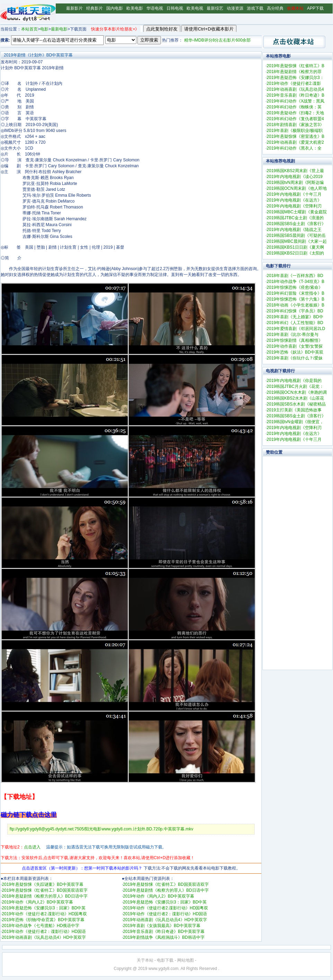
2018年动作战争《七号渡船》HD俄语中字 (40, 926)
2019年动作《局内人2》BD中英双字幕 (37, 902)
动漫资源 (235, 8)
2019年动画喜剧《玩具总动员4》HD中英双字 (44, 937)
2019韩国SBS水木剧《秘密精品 (296, 404)
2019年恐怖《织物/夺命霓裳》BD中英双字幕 (43, 920)
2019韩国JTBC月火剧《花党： (295, 386)
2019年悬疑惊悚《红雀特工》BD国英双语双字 (44, 890)
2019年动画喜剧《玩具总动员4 (295, 89)
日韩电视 (175, 8)
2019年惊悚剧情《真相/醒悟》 (295, 340)
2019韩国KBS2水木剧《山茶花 (295, 398)
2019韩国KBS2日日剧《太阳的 (295, 253)
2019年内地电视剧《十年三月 (294, 194)
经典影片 (94, 8)
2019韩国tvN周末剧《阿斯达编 (295, 182)
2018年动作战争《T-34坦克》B (295, 282)
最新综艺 (215, 8)
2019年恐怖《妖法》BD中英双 (295, 352)
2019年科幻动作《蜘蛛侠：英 (294, 107)
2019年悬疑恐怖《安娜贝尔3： (295, 78)
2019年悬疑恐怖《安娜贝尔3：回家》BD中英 (44, 908)
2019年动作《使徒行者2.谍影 (294, 83)
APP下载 (315, 8)
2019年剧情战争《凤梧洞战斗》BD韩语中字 (164, 937)
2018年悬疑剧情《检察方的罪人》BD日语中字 (44, 896)
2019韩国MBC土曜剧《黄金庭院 (296, 212)
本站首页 (29, 29)
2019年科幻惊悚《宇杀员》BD (295, 311)
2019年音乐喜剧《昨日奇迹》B (295, 95)
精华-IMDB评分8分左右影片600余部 (218, 40)
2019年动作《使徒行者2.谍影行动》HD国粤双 (44, 914)
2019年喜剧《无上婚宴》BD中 (295, 317)
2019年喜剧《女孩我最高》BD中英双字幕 (161, 926)
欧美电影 (135, 8)
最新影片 (74, 8)
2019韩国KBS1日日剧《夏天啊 (295, 247)
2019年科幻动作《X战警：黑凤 (295, 101)
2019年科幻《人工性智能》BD (295, 323)
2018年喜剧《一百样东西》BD (295, 276)
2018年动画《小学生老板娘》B (295, 305)
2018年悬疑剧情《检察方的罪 (294, 72)
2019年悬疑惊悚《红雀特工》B (295, 66)
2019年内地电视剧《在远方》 (294, 200)
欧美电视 (195, 8)
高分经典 (275, 8)
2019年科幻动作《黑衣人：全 (294, 148)
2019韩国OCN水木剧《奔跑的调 (296, 392)
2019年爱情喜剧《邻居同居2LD (296, 329)
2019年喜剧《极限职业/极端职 (295, 131)
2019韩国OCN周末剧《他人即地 (296, 188)
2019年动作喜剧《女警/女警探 (295, 346)
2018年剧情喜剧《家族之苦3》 (295, 125)
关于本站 (145, 960)
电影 (44, 29)
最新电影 (59, 29)
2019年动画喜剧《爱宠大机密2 (295, 142)
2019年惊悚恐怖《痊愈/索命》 (295, 287)
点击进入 (32, 847)
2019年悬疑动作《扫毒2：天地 (295, 113)
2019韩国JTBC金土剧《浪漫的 (295, 218)
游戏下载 (255, 8)
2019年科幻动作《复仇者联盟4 (295, 119)
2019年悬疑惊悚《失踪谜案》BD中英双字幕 (42, 884)
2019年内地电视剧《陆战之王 (294, 230)
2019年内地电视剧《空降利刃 (294, 206)
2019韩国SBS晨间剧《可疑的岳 (296, 235)
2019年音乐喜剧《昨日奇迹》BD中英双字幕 (164, 932)
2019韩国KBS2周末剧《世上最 (295, 171)
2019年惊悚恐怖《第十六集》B (295, 299)
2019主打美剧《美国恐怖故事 (294, 410)
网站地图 (186, 960)
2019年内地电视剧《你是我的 (294, 381)
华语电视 (155, 8)
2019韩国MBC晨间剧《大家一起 (296, 241)
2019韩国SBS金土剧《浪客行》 (296, 224)
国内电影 (115, 8)
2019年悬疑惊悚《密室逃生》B (295, 136)
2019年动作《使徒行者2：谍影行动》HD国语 (44, 932)
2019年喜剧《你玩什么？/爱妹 (295, 358)
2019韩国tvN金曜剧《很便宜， (295, 422)
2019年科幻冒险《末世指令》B (295, 293)
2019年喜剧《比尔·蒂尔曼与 (292, 335)
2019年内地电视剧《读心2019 (294, 177)
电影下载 (165, 960)
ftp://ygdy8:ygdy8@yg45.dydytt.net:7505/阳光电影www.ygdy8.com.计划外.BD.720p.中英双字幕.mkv (101, 829)
